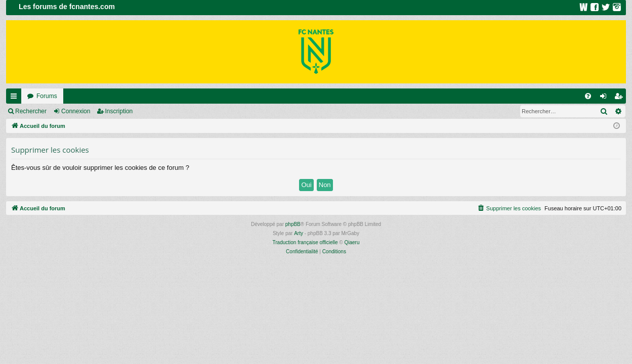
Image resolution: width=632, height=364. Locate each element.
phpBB (293, 224)
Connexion (76, 111)
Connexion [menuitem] (605, 98)
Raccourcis (16, 98)
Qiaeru (352, 242)
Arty (299, 233)
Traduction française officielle (305, 242)
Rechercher (31, 111)
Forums (47, 96)
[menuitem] (588, 96)
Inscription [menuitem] (621, 98)
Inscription (119, 111)
